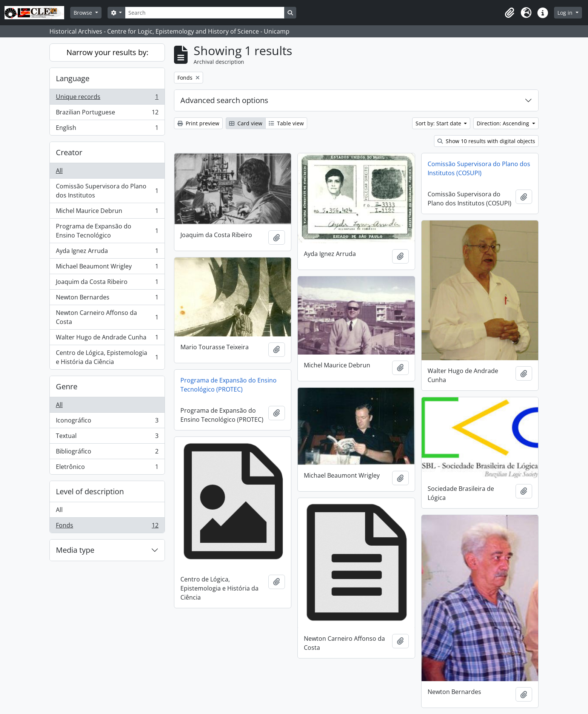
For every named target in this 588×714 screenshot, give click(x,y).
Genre (67, 386)
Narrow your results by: (107, 52)
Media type (75, 550)
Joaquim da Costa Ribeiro (107, 283)
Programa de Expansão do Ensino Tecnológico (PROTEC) (229, 385)
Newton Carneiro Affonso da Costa (107, 317)
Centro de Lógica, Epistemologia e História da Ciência (107, 357)
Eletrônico (107, 468)
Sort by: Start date (439, 123)
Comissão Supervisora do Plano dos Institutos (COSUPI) (479, 168)
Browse (84, 13)
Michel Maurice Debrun (107, 212)
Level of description (90, 491)
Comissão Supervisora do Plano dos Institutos (107, 191)
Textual (107, 437)
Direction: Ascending (504, 123)
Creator (69, 152)
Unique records (107, 98)
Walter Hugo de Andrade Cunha (107, 339)
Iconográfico (107, 422)
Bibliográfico (107, 453)
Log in (566, 13)
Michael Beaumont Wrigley (107, 268)
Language (73, 78)
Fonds (107, 527)
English (107, 129)
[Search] (205, 13)
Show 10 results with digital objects (486, 141)
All (59, 171)
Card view (246, 123)
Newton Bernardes (107, 299)
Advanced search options (224, 100)
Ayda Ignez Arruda (107, 252)
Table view (286, 123)
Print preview (198, 123)
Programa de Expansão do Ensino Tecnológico (107, 231)
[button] (509, 13)
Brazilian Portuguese (107, 114)
